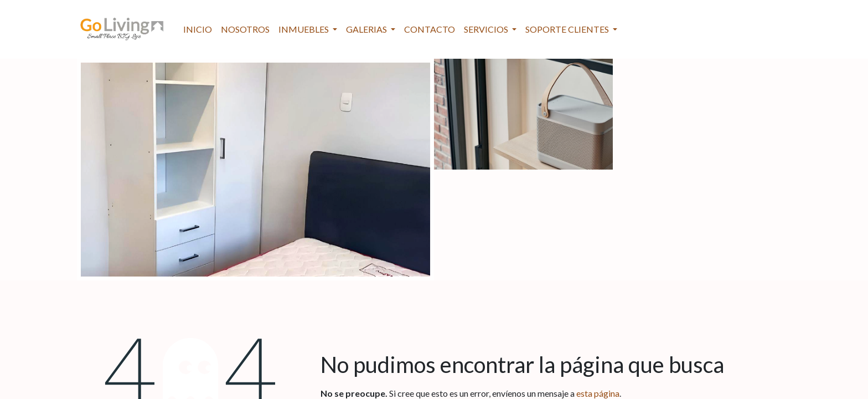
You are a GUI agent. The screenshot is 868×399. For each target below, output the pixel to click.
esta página (598, 393)
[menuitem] (198, 29)
